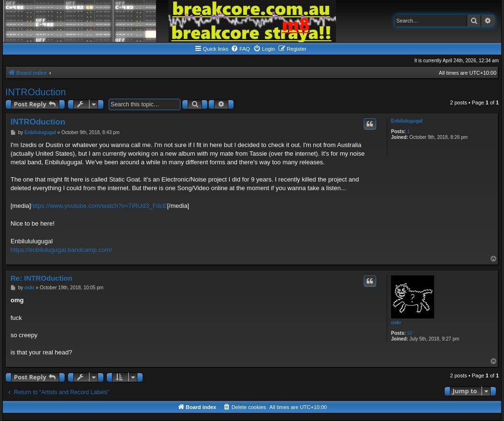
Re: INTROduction (41, 278)
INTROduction (36, 92)
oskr (396, 323)
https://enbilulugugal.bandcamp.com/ (61, 250)
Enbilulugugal (407, 121)
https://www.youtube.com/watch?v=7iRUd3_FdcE (99, 206)
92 (409, 333)
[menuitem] (240, 49)
